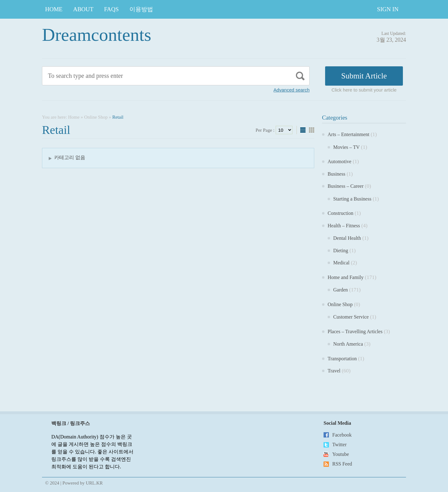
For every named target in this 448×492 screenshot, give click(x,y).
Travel (334, 371)
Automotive (339, 161)
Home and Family (346, 277)
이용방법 (141, 9)
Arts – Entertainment (348, 134)
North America (348, 344)
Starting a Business (352, 199)
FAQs (111, 9)
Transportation (342, 359)
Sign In (388, 9)
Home (54, 9)
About (83, 9)
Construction (341, 213)
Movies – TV (346, 147)
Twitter (339, 445)
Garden (341, 290)
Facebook (342, 435)
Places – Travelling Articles (355, 331)
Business (336, 174)
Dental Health (347, 238)
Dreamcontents (97, 35)
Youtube (341, 454)
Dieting (341, 251)
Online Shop (96, 117)
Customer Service (351, 317)
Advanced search (292, 90)
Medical (341, 263)
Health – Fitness (344, 226)
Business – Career (346, 186)
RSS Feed (342, 464)
